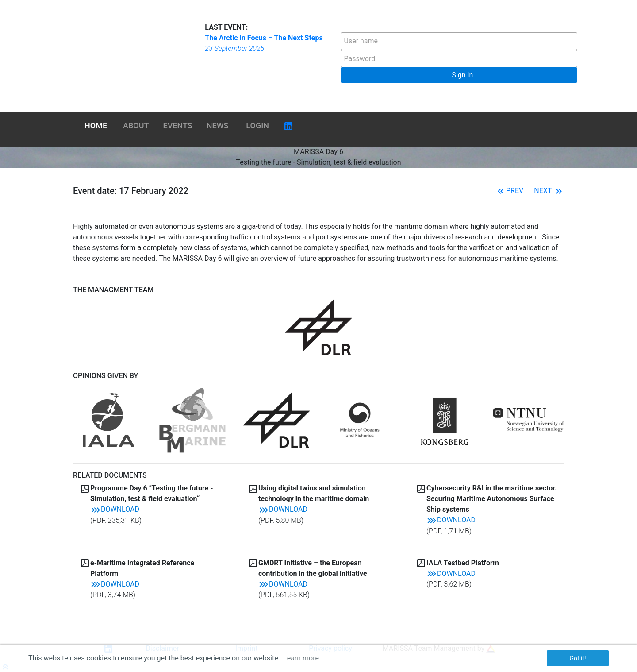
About (136, 126)
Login (257, 126)
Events (178, 126)
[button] (459, 75)
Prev (509, 191)
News (218, 126)
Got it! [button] (578, 658)
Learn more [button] (301, 658)
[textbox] (459, 41)
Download (115, 509)
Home (96, 126)
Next (549, 191)
